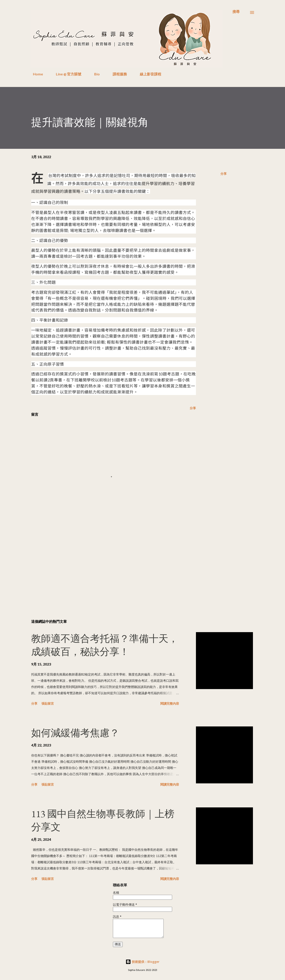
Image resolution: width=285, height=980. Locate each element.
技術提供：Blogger (142, 962)
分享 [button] (224, 174)
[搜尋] (236, 12)
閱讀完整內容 (170, 703)
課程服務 (117, 74)
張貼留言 (48, 703)
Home (35, 74)
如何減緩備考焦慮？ (75, 733)
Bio (94, 74)
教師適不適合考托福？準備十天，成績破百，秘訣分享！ (105, 645)
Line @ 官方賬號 (66, 74)
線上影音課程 (148, 74)
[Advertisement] (106, 564)
